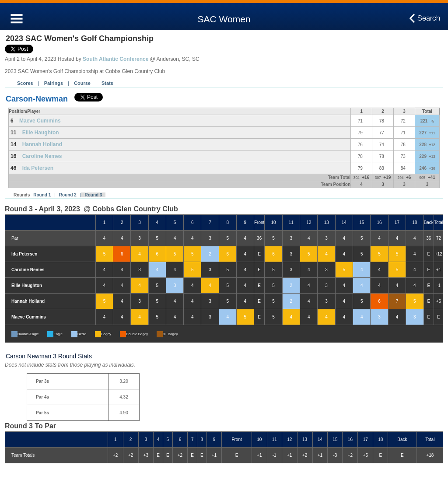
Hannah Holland (42, 144)
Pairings (54, 83)
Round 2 (68, 195)
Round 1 (42, 195)
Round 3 (93, 195)
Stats (107, 83)
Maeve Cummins (40, 121)
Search (429, 18)
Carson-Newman (37, 99)
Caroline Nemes (42, 156)
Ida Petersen (38, 168)
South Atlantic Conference (115, 59)
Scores (25, 83)
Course (82, 83)
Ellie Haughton (41, 133)
